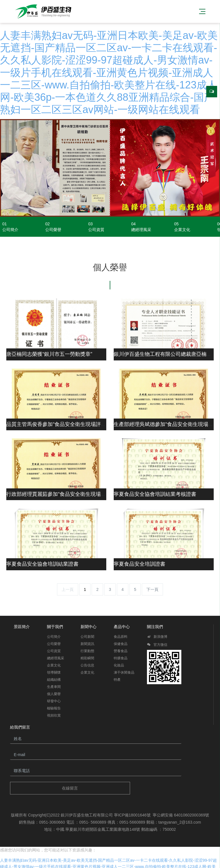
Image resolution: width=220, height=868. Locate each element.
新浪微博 (157, 638)
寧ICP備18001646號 (132, 815)
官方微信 (157, 646)
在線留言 (70, 788)
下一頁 (152, 589)
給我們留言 (20, 727)
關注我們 (155, 627)
